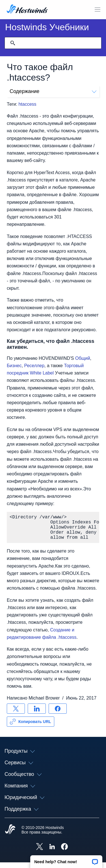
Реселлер (34, 366)
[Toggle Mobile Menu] (98, 10)
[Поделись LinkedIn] (37, 714)
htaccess (27, 104)
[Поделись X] (16, 714)
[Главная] (27, 10)
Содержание (53, 91)
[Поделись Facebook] (58, 714)
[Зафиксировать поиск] (13, 43)
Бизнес (14, 366)
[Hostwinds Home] (10, 835)
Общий (83, 358)
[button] (66, 860)
